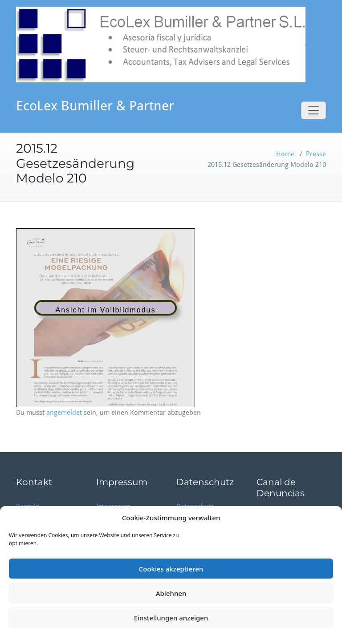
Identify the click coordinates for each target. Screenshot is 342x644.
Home (285, 154)
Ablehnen (171, 593)
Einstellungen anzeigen (171, 618)
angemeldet (64, 413)
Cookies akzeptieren (171, 569)
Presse (316, 154)
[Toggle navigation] (313, 110)
